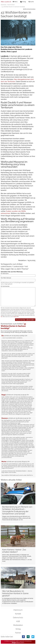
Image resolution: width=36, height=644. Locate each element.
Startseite (4, 5)
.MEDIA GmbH (18, 643)
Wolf (26, 266)
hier (2, 317)
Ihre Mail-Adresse (6, 278)
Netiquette (16, 317)
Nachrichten (11, 5)
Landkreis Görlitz (18, 266)
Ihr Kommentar (5, 286)
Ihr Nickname (5, 273)
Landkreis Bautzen (6, 266)
